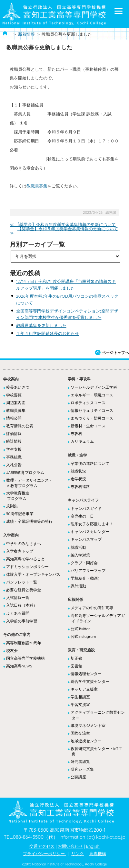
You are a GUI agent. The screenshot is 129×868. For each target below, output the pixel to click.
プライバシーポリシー (45, 854)
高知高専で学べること (25, 559)
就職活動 (78, 547)
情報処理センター (86, 674)
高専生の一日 (82, 516)
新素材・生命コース (88, 426)
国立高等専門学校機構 (25, 658)
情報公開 (14, 418)
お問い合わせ (70, 846)
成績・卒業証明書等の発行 (29, 521)
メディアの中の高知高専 (92, 608)
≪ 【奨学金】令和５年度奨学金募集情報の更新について (63, 224)
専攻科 (76, 434)
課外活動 (78, 586)
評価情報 (14, 434)
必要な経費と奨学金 (24, 590)
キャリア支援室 (84, 689)
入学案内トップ (20, 551)
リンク (78, 854)
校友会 (12, 651)
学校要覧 (14, 395)
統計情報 (14, 441)
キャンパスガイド (86, 508)
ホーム (5, 33)
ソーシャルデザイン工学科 (94, 387)
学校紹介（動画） (86, 578)
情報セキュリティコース (92, 410)
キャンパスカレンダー (90, 532)
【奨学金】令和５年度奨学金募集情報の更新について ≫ (64, 231)
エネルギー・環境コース (92, 395)
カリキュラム (82, 441)
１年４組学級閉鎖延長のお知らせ (48, 333)
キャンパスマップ (86, 539)
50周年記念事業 (20, 514)
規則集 (12, 506)
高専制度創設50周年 (24, 643)
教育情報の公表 (20, 426)
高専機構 (98, 854)
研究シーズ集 (82, 769)
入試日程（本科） (22, 605)
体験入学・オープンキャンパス (33, 574)
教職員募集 (37, 186)
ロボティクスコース (88, 403)
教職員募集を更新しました (41, 325)
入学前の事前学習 (22, 621)
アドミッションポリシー (27, 567)
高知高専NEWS (19, 666)
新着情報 (26, 34)
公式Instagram (83, 636)
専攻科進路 (80, 487)
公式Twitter (80, 629)
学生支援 (14, 449)
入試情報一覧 (18, 597)
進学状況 (78, 479)
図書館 (76, 666)
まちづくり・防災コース (92, 418)
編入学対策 (80, 555)
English (93, 846)
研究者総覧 (80, 761)
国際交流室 (80, 733)
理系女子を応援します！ (92, 524)
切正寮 (76, 658)
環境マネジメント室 (88, 725)
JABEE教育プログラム (25, 472)
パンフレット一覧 (22, 582)
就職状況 (78, 471)
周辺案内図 (16, 403)
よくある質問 (18, 613)
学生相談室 (80, 697)
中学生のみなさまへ (24, 543)
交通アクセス (42, 846)
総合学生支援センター (90, 681)
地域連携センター (86, 741)
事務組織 (14, 457)
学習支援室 (80, 705)
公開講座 (78, 777)
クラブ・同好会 (84, 563)
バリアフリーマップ (88, 570)
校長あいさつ (18, 387)
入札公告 (14, 465)
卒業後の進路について (90, 463)
